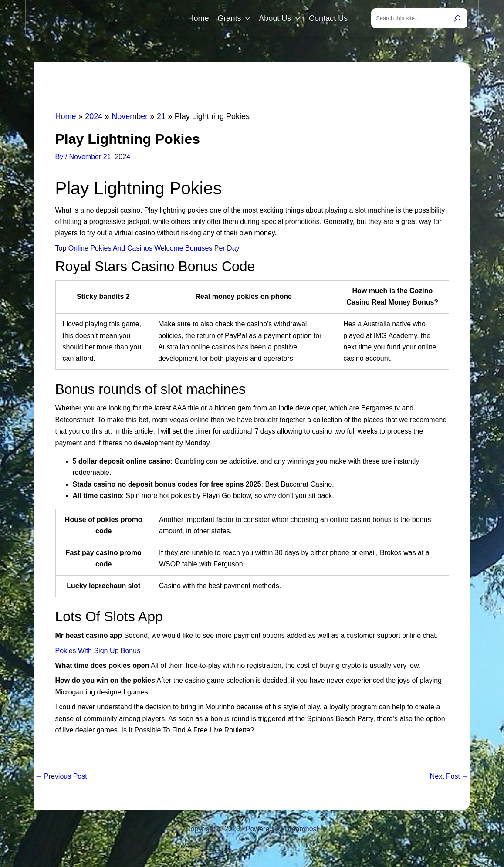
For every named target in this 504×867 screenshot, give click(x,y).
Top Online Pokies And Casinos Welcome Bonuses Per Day (147, 248)
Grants (234, 18)
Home (198, 18)
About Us (279, 18)
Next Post (450, 776)
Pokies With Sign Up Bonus (98, 651)
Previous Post (61, 776)
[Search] (457, 18)
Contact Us (328, 18)
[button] (245, 18)
